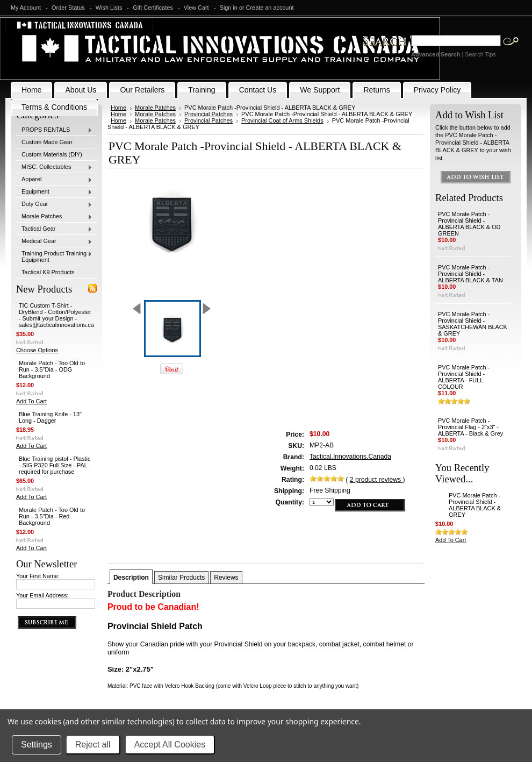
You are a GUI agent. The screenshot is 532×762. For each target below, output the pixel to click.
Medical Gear (54, 241)
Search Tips (480, 54)
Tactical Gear (54, 229)
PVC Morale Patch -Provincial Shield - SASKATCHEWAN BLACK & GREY (473, 324)
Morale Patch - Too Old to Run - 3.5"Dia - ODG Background (52, 369)
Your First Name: (38, 576)
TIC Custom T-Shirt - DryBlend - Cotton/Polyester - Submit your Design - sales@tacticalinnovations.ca (56, 315)
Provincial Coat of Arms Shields (282, 120)
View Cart (196, 8)
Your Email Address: (42, 595)
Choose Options (37, 350)
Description (131, 578)
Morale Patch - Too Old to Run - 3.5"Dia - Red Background (52, 516)
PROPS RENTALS (54, 130)
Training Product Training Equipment (54, 257)
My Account (26, 8)
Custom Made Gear (47, 142)
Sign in (229, 8)
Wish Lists (109, 8)
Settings (37, 745)
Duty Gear (54, 204)
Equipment (54, 192)
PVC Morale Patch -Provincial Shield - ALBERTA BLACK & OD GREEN (469, 224)
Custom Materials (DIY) (52, 154)
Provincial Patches (209, 114)
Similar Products (181, 578)
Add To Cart (31, 401)
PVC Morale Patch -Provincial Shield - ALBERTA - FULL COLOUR (464, 377)
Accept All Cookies (170, 745)
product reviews (376, 480)
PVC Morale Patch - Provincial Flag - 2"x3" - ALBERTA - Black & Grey (470, 427)
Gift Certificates (153, 8)
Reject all (93, 745)
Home (118, 108)
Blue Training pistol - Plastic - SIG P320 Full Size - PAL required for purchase (55, 465)
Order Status (68, 8)
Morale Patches (54, 217)
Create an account (270, 8)
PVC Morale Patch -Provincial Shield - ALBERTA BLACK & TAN (470, 274)
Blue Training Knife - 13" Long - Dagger (50, 417)
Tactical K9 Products (48, 272)
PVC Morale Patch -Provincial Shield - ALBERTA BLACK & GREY (475, 505)
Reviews (226, 578)
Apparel (54, 180)
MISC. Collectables (54, 167)
